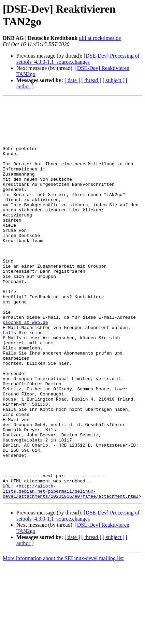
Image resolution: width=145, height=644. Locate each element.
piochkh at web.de (25, 367)
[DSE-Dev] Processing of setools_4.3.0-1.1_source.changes (78, 59)
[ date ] (72, 80)
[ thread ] (91, 80)
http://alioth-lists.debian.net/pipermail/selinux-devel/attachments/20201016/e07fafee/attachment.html (71, 570)
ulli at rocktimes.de (100, 38)
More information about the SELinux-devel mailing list (63, 638)
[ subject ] (114, 80)
